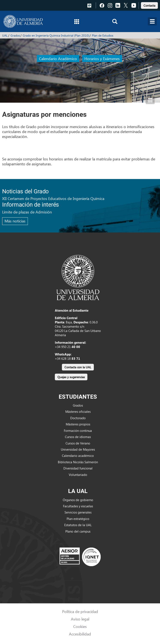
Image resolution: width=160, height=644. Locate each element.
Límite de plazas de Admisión (27, 212)
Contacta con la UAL (78, 367)
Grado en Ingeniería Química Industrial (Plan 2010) (56, 35)
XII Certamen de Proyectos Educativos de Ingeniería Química (53, 198)
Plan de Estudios (103, 35)
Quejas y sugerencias (71, 377)
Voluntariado (78, 475)
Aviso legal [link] (80, 619)
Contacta (149, 5)
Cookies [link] (80, 626)
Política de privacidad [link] (80, 611)
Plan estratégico (78, 519)
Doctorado (78, 418)
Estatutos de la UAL (78, 525)
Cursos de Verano (78, 443)
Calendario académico (78, 456)
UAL (5, 35)
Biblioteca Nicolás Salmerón (78, 462)
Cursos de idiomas (78, 437)
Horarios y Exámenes (102, 58)
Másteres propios (78, 424)
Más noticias (15, 221)
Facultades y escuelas (78, 506)
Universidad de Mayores (78, 449)
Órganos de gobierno (78, 500)
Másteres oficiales (78, 412)
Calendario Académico (58, 58)
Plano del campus (78, 531)
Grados (15, 35)
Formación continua (78, 431)
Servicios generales (78, 512)
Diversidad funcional (78, 468)
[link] (149, 5)
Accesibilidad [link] (80, 634)
